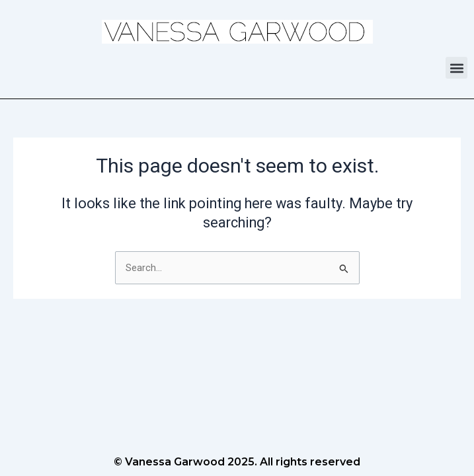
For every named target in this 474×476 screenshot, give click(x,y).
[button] (456, 68)
